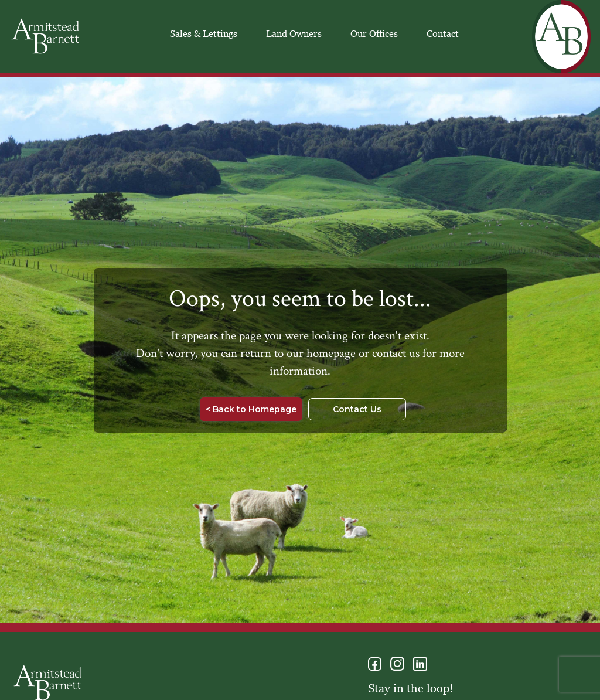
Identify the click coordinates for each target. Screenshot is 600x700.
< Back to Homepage (251, 409)
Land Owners (294, 33)
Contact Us (357, 409)
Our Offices (374, 33)
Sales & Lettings (204, 33)
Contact (443, 33)
